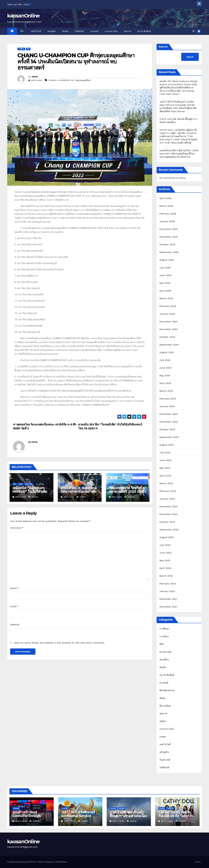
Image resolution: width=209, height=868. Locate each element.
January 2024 (167, 406)
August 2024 (167, 352)
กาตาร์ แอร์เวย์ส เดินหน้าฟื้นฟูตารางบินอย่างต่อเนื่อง (128, 814)
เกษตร (163, 737)
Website (15, 625)
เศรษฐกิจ (51, 31)
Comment (17, 528)
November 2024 (169, 329)
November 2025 (169, 237)
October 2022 (167, 522)
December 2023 (169, 414)
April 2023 (165, 476)
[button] (194, 31)
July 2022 (165, 545)
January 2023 (167, 499)
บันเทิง (65, 31)
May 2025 (165, 283)
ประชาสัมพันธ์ (144, 31)
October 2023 (167, 429)
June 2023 (166, 460)
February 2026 (168, 214)
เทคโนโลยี (36, 31)
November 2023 (169, 422)
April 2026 (165, 198)
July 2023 (165, 453)
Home (198, 862)
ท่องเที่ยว (164, 660)
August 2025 (167, 260)
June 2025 (166, 275)
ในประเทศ (165, 760)
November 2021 (168, 607)
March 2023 (166, 483)
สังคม (162, 698)
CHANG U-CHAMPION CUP (62, 80)
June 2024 (166, 368)
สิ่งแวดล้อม (165, 706)
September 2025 (169, 252)
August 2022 (167, 537)
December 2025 (169, 229)
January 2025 (167, 314)
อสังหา (163, 721)
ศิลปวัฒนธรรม (167, 690)
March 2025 (166, 298)
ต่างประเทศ (166, 652)
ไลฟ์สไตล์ (79, 31)
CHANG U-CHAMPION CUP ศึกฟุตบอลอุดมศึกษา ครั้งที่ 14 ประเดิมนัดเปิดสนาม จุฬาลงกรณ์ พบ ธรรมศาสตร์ (76, 61)
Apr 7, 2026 (21, 821)
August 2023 (167, 445)
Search (163, 47)
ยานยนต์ (94, 31)
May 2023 (165, 468)
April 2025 (165, 291)
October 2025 (167, 244)
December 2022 (169, 506)
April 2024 (165, 383)
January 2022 (167, 591)
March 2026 (166, 206)
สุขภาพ (127, 31)
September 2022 (169, 530)
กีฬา (22, 31)
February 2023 (168, 491)
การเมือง (164, 636)
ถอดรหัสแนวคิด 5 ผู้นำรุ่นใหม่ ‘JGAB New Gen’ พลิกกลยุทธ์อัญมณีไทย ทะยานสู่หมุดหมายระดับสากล (179, 154)
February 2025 (168, 306)
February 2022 (168, 584)
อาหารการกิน (111, 31)
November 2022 (169, 514)
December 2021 (168, 599)
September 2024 (169, 345)
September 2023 (169, 437)
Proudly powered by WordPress (22, 862)
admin (35, 77)
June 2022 (166, 553)
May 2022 (165, 560)
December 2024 (169, 322)
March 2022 (166, 576)
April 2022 (165, 568)
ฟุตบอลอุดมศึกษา (84, 80)
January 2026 (167, 221)
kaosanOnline (23, 16)
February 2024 (168, 399)
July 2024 (165, 360)
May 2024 (165, 375)
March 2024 (166, 391)
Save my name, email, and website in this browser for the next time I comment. (59, 643)
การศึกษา (21, 49)
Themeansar (61, 862)
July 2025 (165, 268)
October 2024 (167, 337)
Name (15, 588)
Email (14, 606)
